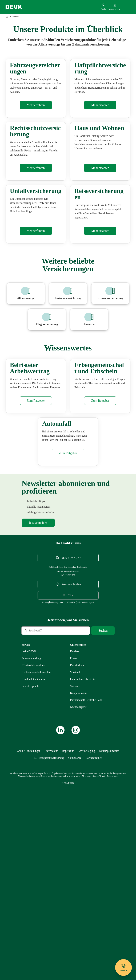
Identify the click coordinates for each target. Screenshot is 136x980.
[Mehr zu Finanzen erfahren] (89, 420)
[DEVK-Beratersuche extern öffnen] (68, 752)
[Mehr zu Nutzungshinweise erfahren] (109, 919)
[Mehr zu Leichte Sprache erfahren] (31, 854)
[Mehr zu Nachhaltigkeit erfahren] (78, 875)
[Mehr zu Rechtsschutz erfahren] (36, 840)
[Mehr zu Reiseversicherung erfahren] (100, 332)
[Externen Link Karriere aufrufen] (75, 819)
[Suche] (45, 798)
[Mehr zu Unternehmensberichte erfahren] (83, 847)
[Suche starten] (103, 798)
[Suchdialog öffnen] (104, 7)
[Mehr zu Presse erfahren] (74, 826)
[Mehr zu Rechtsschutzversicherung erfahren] (36, 235)
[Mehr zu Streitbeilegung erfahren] (87, 919)
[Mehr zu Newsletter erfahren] (38, 690)
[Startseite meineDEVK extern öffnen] (115, 7)
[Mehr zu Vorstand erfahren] (75, 840)
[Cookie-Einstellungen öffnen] (29, 919)
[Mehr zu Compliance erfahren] (75, 926)
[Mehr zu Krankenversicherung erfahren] (110, 394)
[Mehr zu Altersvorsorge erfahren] (26, 394)
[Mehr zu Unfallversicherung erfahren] (36, 332)
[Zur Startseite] (7, 17)
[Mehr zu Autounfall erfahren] (68, 621)
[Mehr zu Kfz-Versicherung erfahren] (36, 139)
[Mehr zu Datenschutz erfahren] (51, 919)
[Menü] (126, 7)
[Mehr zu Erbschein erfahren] (100, 535)
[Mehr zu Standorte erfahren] (75, 854)
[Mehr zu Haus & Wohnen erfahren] (100, 235)
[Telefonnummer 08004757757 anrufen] (68, 726)
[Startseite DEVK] (14, 7)
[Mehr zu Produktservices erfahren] (33, 833)
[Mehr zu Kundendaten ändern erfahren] (33, 847)
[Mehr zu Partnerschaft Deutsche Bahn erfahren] (86, 868)
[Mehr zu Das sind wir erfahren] (77, 833)
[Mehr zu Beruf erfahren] (68, 394)
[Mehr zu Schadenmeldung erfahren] (31, 826)
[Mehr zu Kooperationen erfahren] (78, 861)
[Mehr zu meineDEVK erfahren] (29, 819)
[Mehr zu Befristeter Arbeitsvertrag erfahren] (36, 535)
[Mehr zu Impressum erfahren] (68, 919)
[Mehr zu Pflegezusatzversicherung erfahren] (47, 420)
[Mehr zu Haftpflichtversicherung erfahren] (100, 139)
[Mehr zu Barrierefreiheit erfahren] (94, 926)
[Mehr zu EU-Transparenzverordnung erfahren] (49, 926)
